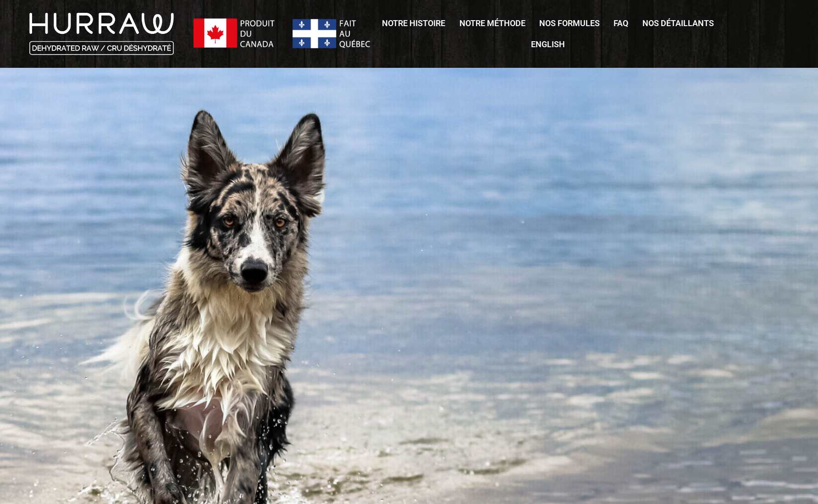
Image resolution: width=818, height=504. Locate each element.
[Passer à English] (548, 44)
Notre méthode (492, 23)
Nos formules (569, 23)
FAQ (621, 23)
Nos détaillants (678, 23)
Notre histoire (414, 23)
